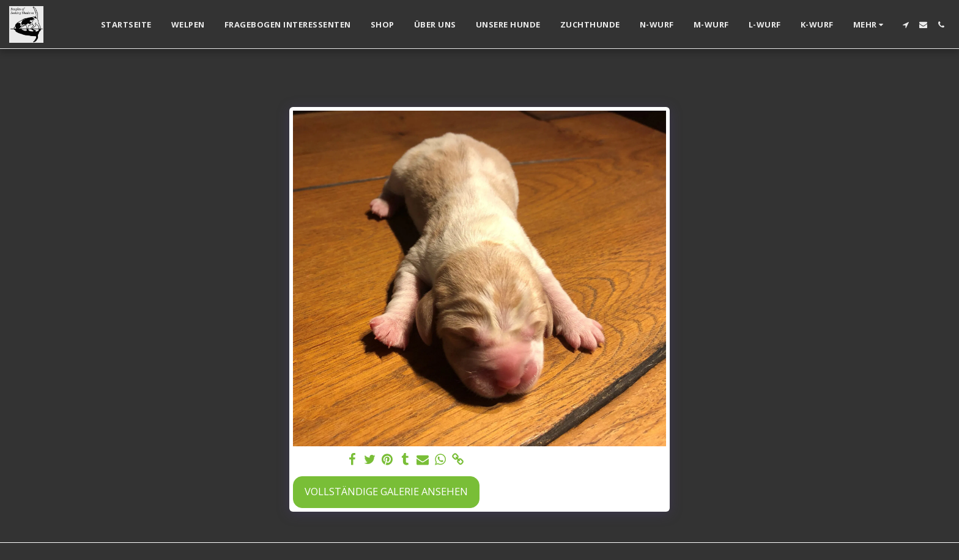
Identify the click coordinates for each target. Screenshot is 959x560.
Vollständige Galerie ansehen (386, 491)
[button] (905, 25)
